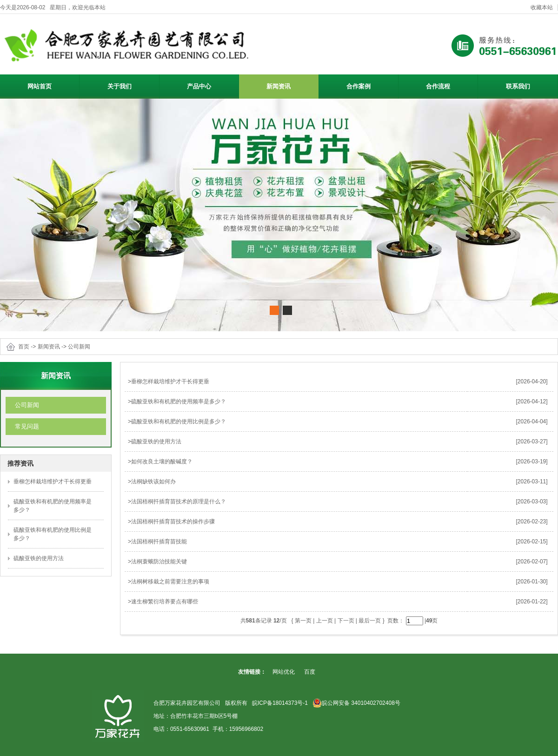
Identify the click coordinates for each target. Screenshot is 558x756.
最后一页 (370, 621)
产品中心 (211, 85)
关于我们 (132, 85)
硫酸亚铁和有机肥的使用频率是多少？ (179, 401)
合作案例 (359, 86)
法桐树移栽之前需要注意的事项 (170, 582)
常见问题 (27, 426)
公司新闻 (79, 347)
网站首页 (40, 86)
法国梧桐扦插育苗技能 (159, 542)
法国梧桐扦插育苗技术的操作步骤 (173, 522)
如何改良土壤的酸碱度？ (162, 462)
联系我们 (518, 86)
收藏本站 (542, 7)
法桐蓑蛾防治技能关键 (159, 562)
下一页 (346, 621)
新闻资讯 (291, 85)
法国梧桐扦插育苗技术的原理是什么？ (179, 502)
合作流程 (438, 86)
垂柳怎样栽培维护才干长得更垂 (53, 482)
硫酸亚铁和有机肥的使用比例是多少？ (179, 421)
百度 (310, 672)
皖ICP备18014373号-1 (280, 703)
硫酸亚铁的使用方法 (39, 558)
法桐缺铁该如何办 (153, 482)
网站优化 (284, 672)
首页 (24, 347)
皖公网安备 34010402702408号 (356, 703)
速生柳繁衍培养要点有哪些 (165, 602)
